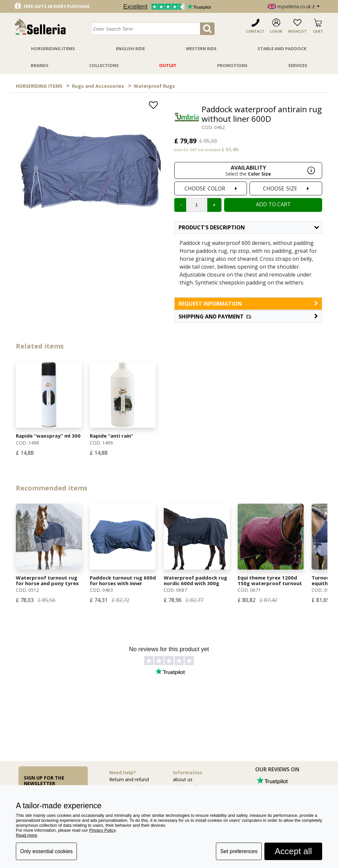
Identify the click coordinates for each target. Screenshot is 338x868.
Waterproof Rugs (154, 86)
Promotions (232, 65)
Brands (40, 65)
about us (183, 779)
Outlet (168, 65)
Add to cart (273, 204)
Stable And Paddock (282, 49)
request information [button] (248, 304)
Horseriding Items (53, 49)
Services (298, 65)
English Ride (130, 49)
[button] (248, 317)
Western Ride (201, 49)
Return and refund (129, 779)
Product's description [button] (249, 227)
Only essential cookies (46, 851)
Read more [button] (26, 835)
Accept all (293, 851)
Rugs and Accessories (98, 86)
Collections (104, 65)
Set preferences (239, 851)
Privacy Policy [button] (102, 830)
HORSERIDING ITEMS (39, 86)
